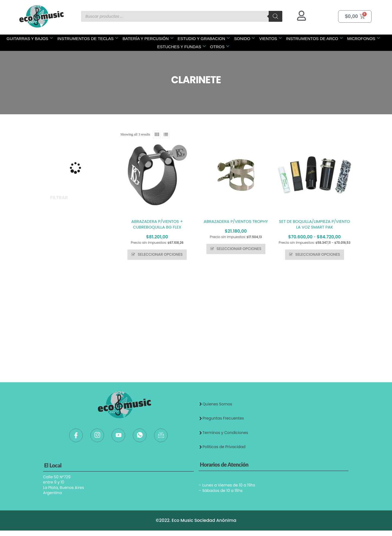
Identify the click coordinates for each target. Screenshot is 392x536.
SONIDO (244, 38)
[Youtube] (118, 435)
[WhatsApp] (140, 435)
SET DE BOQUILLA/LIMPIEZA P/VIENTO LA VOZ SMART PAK (315, 224)
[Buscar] (275, 16)
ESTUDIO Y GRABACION (204, 38)
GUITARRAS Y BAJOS (30, 38)
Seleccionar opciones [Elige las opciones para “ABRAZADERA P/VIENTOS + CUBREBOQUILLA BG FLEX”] (160, 254)
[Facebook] (76, 435)
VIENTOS (270, 38)
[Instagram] (97, 435)
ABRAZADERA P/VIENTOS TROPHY (236, 221)
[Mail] (161, 435)
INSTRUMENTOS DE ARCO (314, 38)
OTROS (220, 47)
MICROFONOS (363, 38)
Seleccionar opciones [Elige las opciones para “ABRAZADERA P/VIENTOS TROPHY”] (239, 249)
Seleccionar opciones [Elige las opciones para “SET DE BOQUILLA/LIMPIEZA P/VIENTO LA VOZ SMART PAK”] (318, 254)
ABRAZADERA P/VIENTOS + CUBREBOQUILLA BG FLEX (157, 224)
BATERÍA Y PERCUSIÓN (148, 38)
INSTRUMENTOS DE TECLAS (88, 38)
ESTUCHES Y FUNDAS (182, 47)
